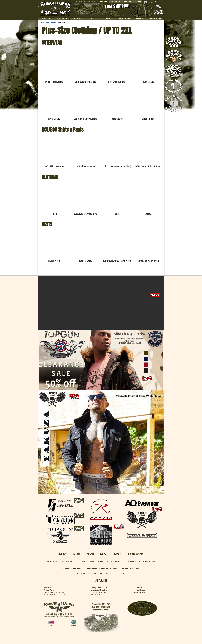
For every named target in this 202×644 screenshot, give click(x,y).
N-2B (90, 554)
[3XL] (116, 1)
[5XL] (126, 1)
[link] (159, 5)
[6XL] (130, 1)
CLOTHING (81, 562)
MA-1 (118, 554)
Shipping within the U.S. (99, 588)
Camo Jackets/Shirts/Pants (73, 568)
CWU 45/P (135, 554)
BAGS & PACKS (114, 562)
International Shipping (98, 590)
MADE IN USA (130, 562)
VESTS (92, 562)
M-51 (104, 554)
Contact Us (138, 588)
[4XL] (121, 1)
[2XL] (112, 1)
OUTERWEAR (67, 562)
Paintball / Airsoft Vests (130, 568)
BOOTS (101, 562)
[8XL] (140, 1)
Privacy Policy (49, 590)
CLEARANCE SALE (147, 562)
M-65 (63, 554)
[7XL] (135, 1)
